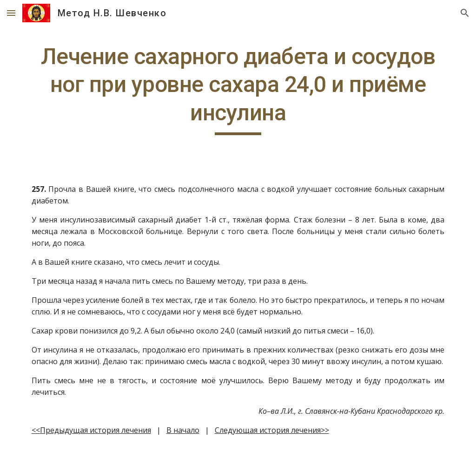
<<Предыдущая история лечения (91, 430)
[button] (11, 13)
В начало (183, 430)
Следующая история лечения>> (272, 430)
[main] (238, 89)
